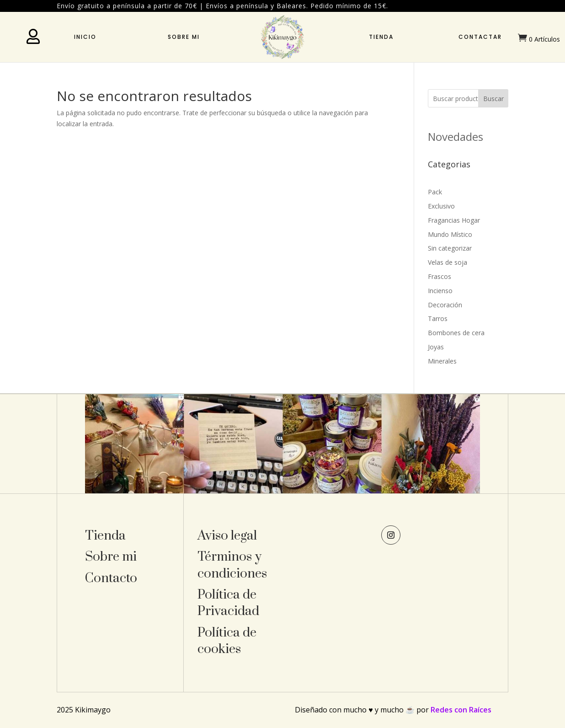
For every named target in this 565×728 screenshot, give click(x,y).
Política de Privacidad (228, 603)
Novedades (456, 136)
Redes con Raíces (461, 710)
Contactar (480, 37)
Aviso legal (227, 536)
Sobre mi (184, 37)
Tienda (381, 37)
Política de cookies (227, 641)
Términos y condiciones (232, 565)
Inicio (85, 37)
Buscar (493, 99)
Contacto (111, 578)
